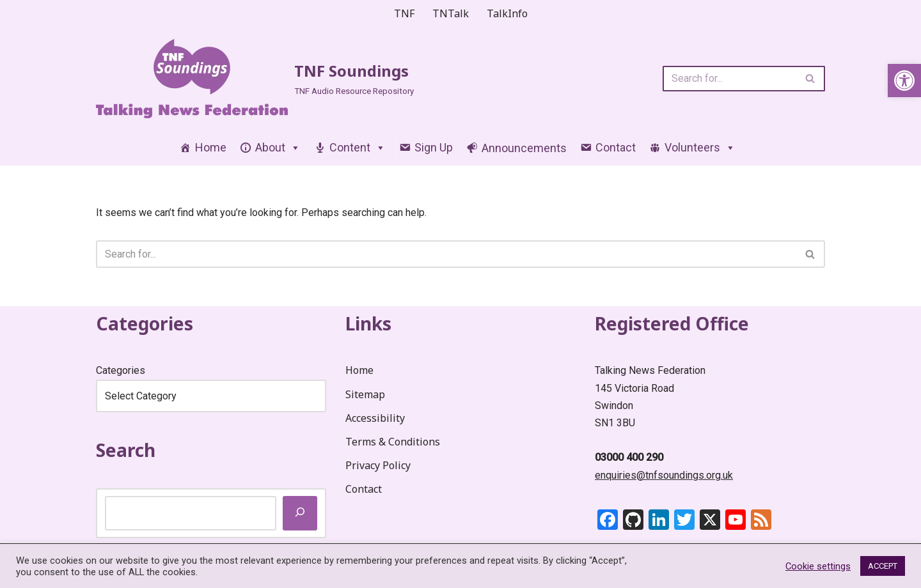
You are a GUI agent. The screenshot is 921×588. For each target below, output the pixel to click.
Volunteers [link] (700, 147)
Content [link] (358, 147)
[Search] (729, 79)
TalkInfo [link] (507, 13)
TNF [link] (404, 13)
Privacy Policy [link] (378, 465)
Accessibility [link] (375, 418)
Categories (121, 370)
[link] (904, 81)
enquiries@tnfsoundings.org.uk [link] (664, 475)
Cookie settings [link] (818, 566)
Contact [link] (616, 147)
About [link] (278, 147)
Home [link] (211, 147)
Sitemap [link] (365, 394)
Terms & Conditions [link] (393, 442)
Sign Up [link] (434, 147)
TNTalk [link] (451, 13)
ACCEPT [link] (883, 566)
